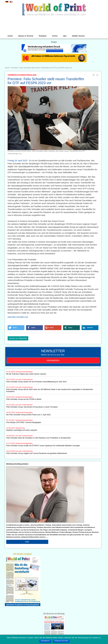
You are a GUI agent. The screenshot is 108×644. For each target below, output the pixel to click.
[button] (16, 328)
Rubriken (43, 36)
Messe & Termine (26, 36)
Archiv (55, 36)
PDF (27, 542)
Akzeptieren (45, 641)
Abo (65, 36)
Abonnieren (53, 360)
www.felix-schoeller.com (18, 317)
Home (10, 36)
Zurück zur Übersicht (18, 338)
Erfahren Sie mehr (61, 641)
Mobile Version (78, 36)
